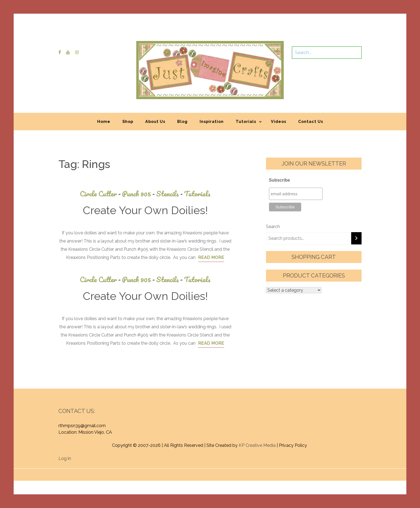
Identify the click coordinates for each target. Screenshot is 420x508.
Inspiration (212, 121)
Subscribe (279, 180)
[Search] (356, 238)
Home (104, 121)
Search (273, 227)
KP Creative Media (257, 445)
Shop (128, 121)
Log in (65, 458)
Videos (279, 121)
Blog (182, 121)
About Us (155, 121)
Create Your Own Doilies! (145, 210)
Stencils (170, 194)
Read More (211, 257)
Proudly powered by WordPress (170, 472)
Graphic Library (267, 472)
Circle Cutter (101, 194)
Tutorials (246, 121)
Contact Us (311, 121)
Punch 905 (139, 194)
